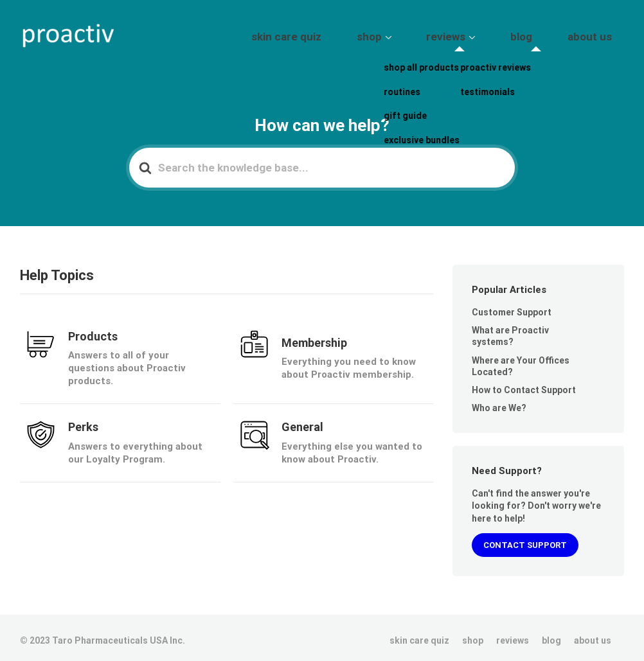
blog (548, 34)
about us (599, 34)
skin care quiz (367, 34)
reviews (490, 34)
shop (431, 34)
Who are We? (499, 402)
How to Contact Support (524, 384)
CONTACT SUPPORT (525, 539)
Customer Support (512, 306)
